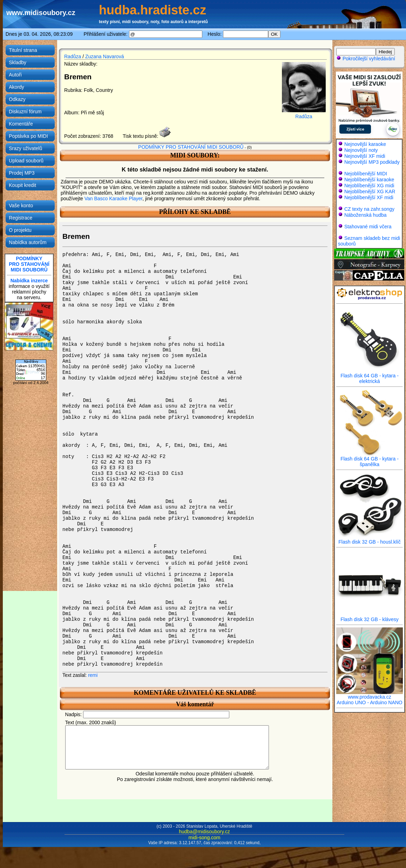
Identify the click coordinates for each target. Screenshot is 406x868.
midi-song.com (204, 837)
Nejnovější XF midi (365, 156)
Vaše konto (21, 206)
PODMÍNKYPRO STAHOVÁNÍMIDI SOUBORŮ (29, 264)
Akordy (16, 87)
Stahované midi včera (368, 227)
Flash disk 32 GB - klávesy (370, 617)
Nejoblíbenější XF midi (369, 197)
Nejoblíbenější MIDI (366, 174)
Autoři (15, 75)
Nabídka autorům (28, 242)
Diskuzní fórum (25, 112)
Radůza (73, 56)
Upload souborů (26, 161)
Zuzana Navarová (105, 56)
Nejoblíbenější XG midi (369, 186)
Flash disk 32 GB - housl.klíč (370, 540)
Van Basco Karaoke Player (114, 199)
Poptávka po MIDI (28, 136)
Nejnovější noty (361, 150)
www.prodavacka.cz (370, 695)
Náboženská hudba (366, 215)
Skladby (18, 62)
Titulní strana (23, 50)
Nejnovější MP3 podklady (372, 162)
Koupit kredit (22, 185)
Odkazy (17, 99)
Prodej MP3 (22, 173)
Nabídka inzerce (29, 281)
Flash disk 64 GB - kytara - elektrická (370, 376)
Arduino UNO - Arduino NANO (370, 702)
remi (93, 675)
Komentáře (21, 124)
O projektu (20, 230)
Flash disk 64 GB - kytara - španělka (370, 459)
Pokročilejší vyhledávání (366, 59)
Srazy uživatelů (25, 148)
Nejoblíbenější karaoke (369, 180)
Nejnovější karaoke (365, 144)
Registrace (21, 218)
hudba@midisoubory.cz (204, 832)
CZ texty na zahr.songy (369, 209)
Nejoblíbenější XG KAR (370, 191)
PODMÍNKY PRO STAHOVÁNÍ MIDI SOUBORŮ (191, 147)
